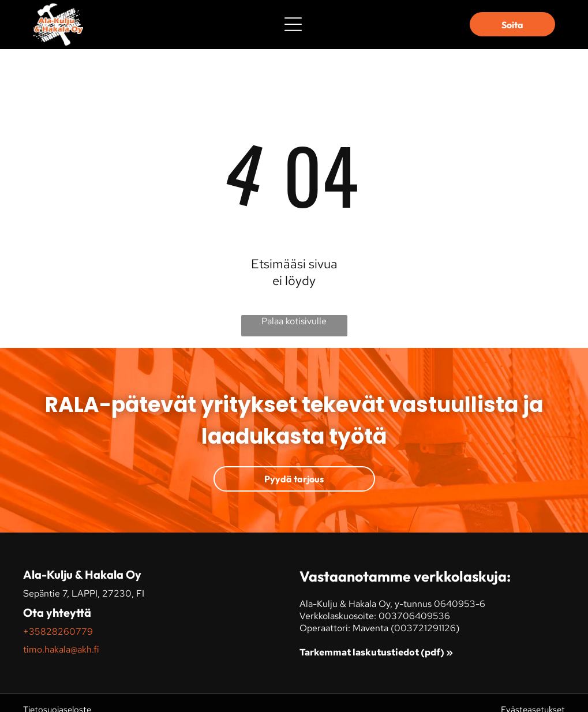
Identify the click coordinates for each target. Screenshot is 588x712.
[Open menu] (293, 24)
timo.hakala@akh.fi (61, 649)
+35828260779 (58, 632)
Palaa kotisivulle (294, 321)
